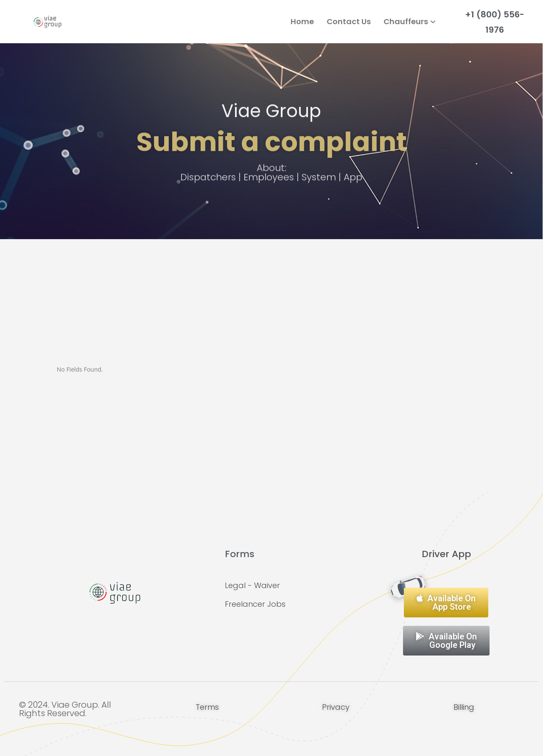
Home (302, 21)
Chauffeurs (410, 21)
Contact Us (349, 21)
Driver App (446, 554)
